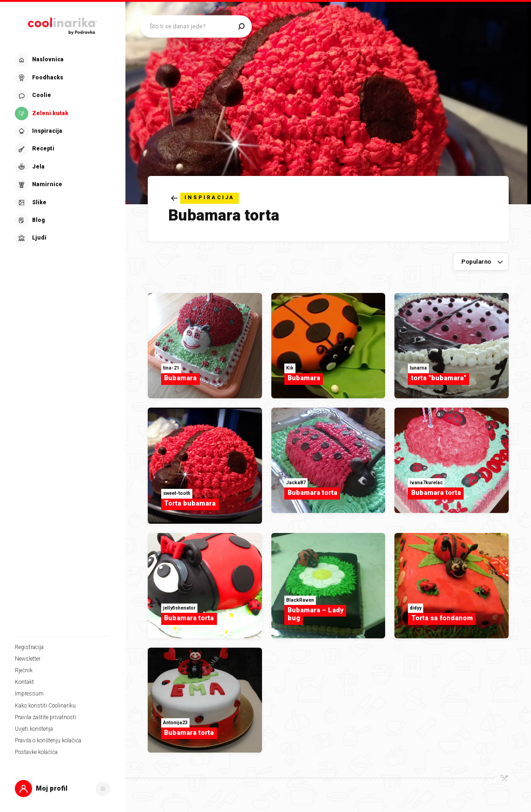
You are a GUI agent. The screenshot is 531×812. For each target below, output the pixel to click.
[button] (63, 789)
